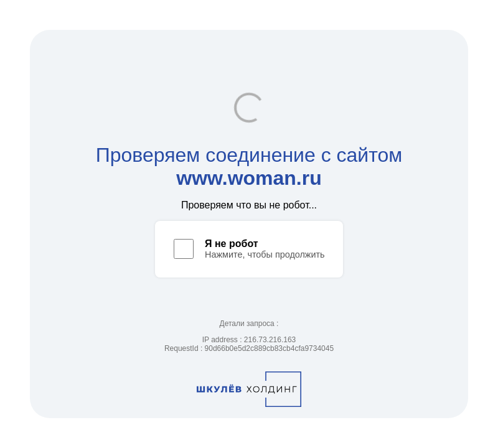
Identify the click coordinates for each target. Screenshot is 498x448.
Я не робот (232, 244)
